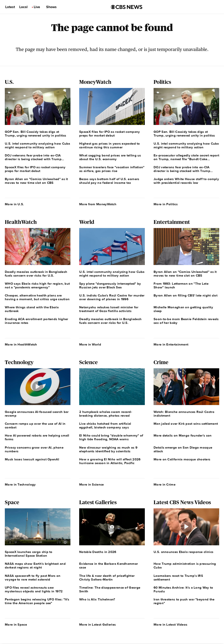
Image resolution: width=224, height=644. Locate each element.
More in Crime (164, 484)
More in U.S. (14, 204)
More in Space (16, 625)
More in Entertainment (171, 344)
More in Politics (166, 204)
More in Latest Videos (170, 625)
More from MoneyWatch (98, 204)
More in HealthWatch (21, 344)
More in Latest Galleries (97, 625)
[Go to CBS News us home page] (127, 7)
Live (37, 7)
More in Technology (20, 484)
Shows (51, 7)
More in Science (92, 484)
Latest (10, 7)
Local (23, 7)
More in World (90, 344)
